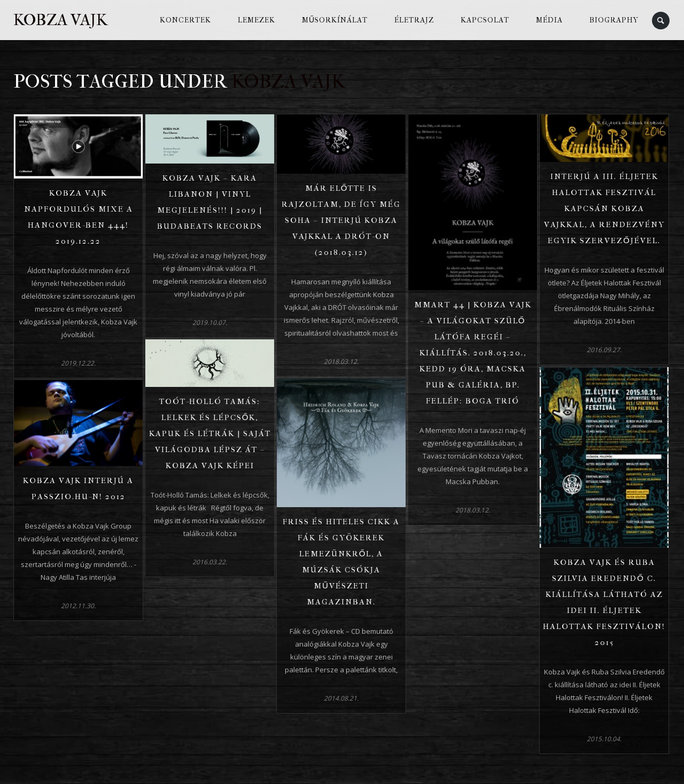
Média (549, 20)
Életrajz (414, 20)
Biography (614, 20)
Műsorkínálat (335, 20)
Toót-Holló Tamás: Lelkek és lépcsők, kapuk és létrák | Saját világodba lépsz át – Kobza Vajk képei (210, 433)
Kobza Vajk (60, 20)
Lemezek (256, 20)
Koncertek (185, 20)
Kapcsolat (485, 20)
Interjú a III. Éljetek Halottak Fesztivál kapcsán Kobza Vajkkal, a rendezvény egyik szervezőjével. (604, 208)
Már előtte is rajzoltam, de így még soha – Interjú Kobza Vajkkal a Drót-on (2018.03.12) (341, 220)
